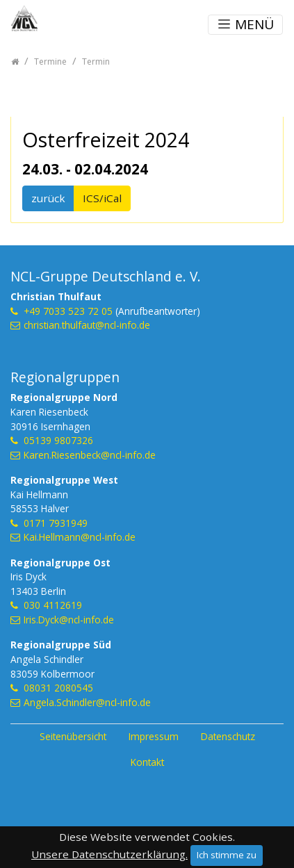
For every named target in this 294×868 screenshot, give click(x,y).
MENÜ (245, 24)
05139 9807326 (58, 440)
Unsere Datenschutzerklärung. (109, 854)
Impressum (154, 736)
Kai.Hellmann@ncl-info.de (80, 537)
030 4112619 (53, 605)
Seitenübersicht (73, 736)
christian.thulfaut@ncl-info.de (87, 325)
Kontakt (147, 762)
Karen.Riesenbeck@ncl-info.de (90, 455)
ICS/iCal (102, 198)
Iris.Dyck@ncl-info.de (69, 620)
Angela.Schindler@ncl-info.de (87, 702)
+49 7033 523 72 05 (68, 311)
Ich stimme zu (227, 855)
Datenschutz (228, 736)
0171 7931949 (56, 523)
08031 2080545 (58, 688)
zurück (48, 198)
